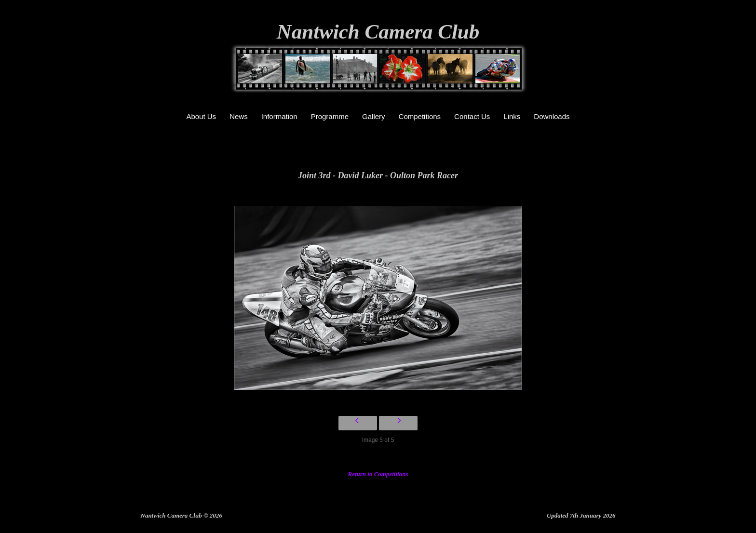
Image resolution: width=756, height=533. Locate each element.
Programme (330, 116)
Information (279, 116)
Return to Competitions (378, 474)
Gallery (374, 116)
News (239, 116)
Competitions (420, 116)
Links (512, 116)
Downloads (552, 116)
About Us (201, 116)
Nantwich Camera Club (378, 32)
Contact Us (472, 116)
